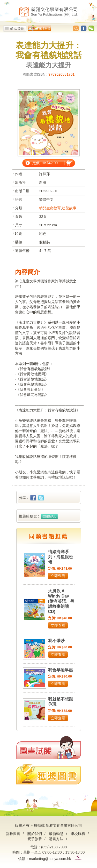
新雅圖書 (13, 834)
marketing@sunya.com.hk (50, 859)
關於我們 (35, 834)
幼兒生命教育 (50, 208)
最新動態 (56, 834)
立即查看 (58, 576)
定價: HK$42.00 (45, 163)
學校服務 (78, 834)
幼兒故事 (69, 208)
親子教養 (35, 839)
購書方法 (56, 839)
